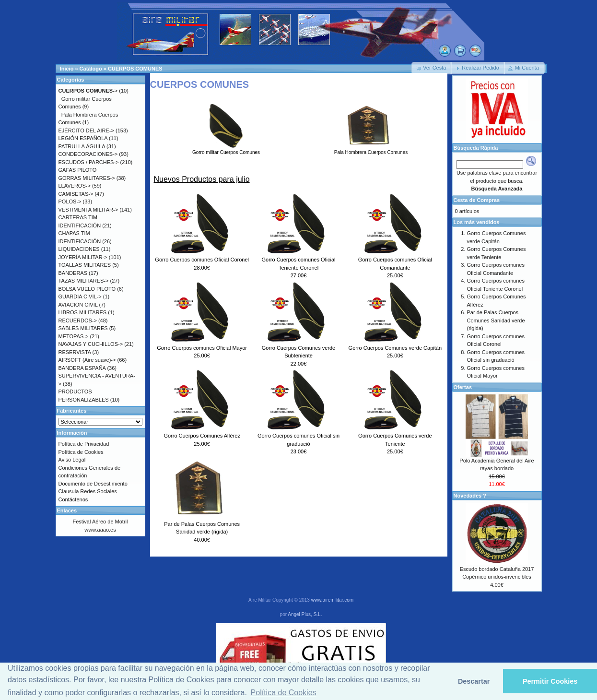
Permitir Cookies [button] (550, 681)
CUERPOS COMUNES (135, 69)
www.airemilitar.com (332, 600)
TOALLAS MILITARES (85, 265)
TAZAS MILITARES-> (84, 281)
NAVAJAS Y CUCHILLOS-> (91, 344)
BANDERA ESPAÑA (82, 368)
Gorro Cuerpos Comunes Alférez (202, 436)
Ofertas (463, 387)
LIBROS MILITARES (83, 312)
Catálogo (91, 69)
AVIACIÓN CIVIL (78, 305)
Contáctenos (73, 499)
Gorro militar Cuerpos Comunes (226, 150)
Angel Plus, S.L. (305, 614)
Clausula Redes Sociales (88, 491)
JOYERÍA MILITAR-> (83, 257)
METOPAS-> (74, 336)
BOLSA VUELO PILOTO (87, 289)
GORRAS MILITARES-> (87, 178)
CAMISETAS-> (76, 194)
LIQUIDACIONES (79, 249)
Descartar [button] (474, 681)
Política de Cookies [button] (284, 693)
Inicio (67, 69)
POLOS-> (70, 202)
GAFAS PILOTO (78, 170)
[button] (432, 68)
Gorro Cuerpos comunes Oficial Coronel (202, 260)
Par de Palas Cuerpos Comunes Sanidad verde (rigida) (496, 320)
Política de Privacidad (84, 444)
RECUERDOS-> (78, 320)
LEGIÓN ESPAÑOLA (83, 138)
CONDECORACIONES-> (88, 154)
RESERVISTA (75, 352)
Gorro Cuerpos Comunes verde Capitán (395, 348)
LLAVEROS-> (75, 186)
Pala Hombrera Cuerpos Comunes (371, 150)
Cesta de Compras (477, 200)
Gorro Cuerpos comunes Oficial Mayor (202, 348)
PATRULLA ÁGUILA (82, 146)
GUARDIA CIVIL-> (80, 297)
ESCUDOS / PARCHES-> (89, 162)
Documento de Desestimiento (93, 484)
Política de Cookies (81, 452)
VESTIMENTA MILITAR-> (88, 210)
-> (88, 91)
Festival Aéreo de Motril (100, 522)
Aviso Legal (72, 460)
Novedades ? (470, 496)
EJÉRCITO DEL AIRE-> (86, 131)
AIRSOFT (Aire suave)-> (87, 360)
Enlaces (67, 510)
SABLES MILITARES (83, 328)
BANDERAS (73, 273)
